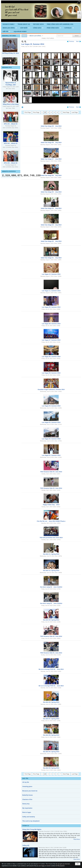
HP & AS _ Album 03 (11, 143)
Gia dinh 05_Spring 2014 (51, 752)
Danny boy (26, 804)
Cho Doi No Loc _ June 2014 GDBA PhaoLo (51, 521)
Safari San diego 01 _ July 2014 (51, 258)
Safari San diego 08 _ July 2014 (51, 143)
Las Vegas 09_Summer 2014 (51, 307)
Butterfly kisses (28, 795)
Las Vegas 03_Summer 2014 (51, 422)
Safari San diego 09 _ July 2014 (51, 126)
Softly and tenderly (29, 817)
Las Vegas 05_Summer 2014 (51, 373)
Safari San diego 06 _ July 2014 (51, 175)
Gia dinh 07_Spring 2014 (51, 719)
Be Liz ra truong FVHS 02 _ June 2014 (51, 669)
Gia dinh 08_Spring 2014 (51, 702)
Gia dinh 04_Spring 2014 (51, 768)
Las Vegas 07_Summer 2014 (51, 340)
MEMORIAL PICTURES (9, 36)
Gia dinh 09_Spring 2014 (51, 620)
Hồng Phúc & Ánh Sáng (11, 104)
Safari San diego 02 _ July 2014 (51, 241)
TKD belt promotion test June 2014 (51, 538)
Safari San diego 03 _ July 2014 (51, 225)
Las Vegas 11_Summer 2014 (51, 291)
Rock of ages (27, 812)
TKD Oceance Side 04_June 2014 (51, 472)
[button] (10, 28)
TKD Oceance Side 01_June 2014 (51, 653)
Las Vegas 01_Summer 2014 (51, 455)
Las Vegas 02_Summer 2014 (51, 439)
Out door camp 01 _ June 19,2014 (51, 603)
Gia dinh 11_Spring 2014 (51, 554)
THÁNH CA (26, 826)
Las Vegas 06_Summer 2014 (51, 357)
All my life (26, 782)
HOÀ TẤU (25, 779)
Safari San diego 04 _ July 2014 (51, 208)
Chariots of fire (27, 799)
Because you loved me (30, 791)
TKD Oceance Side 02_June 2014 (51, 636)
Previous (72, 41)
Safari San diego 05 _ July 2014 (51, 192)
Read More (77, 839)
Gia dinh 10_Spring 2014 (51, 570)
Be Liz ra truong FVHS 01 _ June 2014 (51, 686)
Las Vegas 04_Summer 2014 (51, 406)
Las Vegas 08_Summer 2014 (51, 324)
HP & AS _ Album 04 (11, 124)
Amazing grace (27, 786)
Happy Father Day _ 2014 (51, 505)
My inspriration (27, 808)
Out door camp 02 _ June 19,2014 (51, 587)
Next (77, 41)
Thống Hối (26, 845)
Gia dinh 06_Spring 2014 (51, 735)
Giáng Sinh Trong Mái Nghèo (32, 829)
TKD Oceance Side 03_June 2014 (51, 488)
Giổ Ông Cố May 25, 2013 (10, 53)
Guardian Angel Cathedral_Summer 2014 (51, 389)
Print (22, 107)
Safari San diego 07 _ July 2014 (51, 159)
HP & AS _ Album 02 (11, 163)
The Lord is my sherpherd (31, 821)
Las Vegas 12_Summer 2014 (51, 274)
